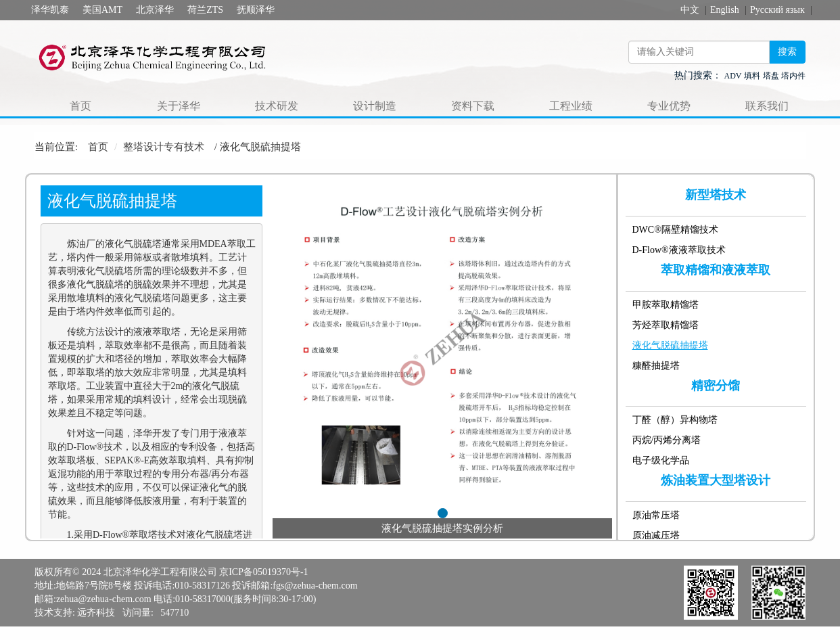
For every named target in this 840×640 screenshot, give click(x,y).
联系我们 (767, 106)
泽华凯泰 (50, 10)
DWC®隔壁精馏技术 (675, 230)
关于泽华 (179, 106)
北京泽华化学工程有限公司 (160, 572)
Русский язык (777, 10)
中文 (690, 10)
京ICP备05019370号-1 (263, 572)
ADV (733, 76)
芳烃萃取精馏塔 (666, 325)
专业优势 (669, 106)
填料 (752, 76)
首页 (80, 106)
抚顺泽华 (256, 10)
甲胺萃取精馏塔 (666, 305)
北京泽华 (155, 10)
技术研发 (277, 106)
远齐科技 (96, 613)
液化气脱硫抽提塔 (670, 345)
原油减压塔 (656, 535)
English (725, 10)
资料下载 (473, 106)
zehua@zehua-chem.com (104, 599)
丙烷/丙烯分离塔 (667, 440)
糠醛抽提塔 (656, 366)
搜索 (787, 52)
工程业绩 (571, 106)
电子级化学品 (661, 460)
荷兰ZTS (205, 10)
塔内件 (793, 76)
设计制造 (375, 106)
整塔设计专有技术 (164, 147)
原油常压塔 (656, 515)
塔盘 (771, 76)
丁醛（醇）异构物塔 (675, 420)
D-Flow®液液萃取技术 (679, 250)
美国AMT (102, 10)
